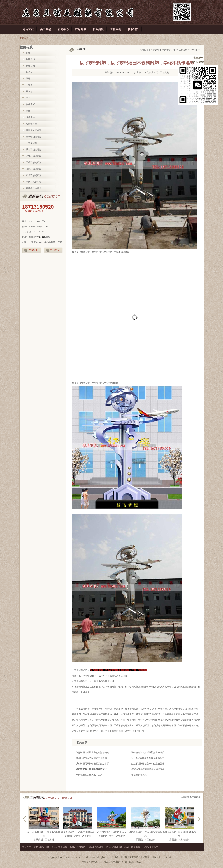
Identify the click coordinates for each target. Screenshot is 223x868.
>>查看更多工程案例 (191, 797)
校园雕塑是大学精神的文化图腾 (91, 758)
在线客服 (33, 250)
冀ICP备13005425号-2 (163, 857)
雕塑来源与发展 (139, 775)
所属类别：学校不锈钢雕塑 (78, 836)
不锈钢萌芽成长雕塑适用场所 (112, 832)
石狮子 (29, 85)
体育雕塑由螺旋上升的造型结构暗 (92, 753)
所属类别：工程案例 (44, 840)
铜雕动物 (30, 66)
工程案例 (183, 50)
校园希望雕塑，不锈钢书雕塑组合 (78, 832)
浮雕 (28, 111)
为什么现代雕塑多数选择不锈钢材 (148, 758)
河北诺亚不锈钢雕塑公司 (163, 50)
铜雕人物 (30, 59)
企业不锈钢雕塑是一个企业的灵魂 (148, 764)
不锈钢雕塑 (31, 143)
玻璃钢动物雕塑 (34, 137)
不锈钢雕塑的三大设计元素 (89, 775)
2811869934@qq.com (39, 226)
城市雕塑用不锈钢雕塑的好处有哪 (92, 764)
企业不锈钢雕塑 (34, 156)
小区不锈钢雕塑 (34, 182)
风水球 (29, 91)
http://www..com (39, 237)
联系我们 (43, 197)
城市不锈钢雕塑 (34, 150)
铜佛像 (29, 72)
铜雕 (28, 53)
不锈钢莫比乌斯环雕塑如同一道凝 (148, 753)
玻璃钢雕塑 (31, 124)
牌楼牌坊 (30, 117)
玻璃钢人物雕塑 (34, 130)
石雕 (28, 79)
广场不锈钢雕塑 (34, 175)
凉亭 (28, 98)
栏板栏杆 (30, 104)
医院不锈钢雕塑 (34, 169)
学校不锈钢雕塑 (34, 162)
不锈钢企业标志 (34, 188)
